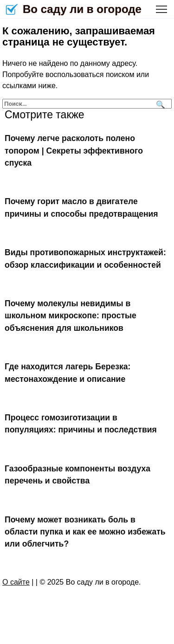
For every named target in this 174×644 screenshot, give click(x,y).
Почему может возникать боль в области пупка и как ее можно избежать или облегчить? (85, 531)
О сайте (16, 582)
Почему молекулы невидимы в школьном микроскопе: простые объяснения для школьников (71, 316)
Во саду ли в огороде (82, 9)
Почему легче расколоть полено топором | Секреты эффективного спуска (74, 151)
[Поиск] (159, 104)
